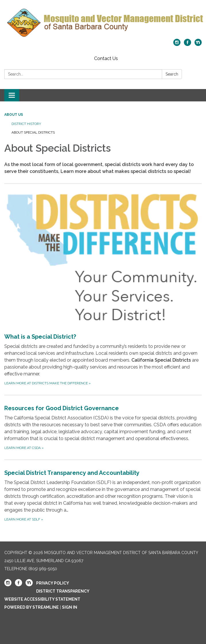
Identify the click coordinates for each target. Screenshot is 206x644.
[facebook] (187, 44)
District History (26, 124)
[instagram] (177, 44)
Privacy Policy (53, 583)
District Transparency (63, 591)
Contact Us (106, 58)
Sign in (70, 607)
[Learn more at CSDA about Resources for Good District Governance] (103, 427)
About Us (14, 115)
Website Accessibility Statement (42, 599)
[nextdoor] (198, 44)
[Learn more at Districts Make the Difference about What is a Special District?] (103, 289)
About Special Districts (33, 132)
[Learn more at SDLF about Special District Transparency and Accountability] (103, 495)
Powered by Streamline (32, 607)
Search (172, 74)
